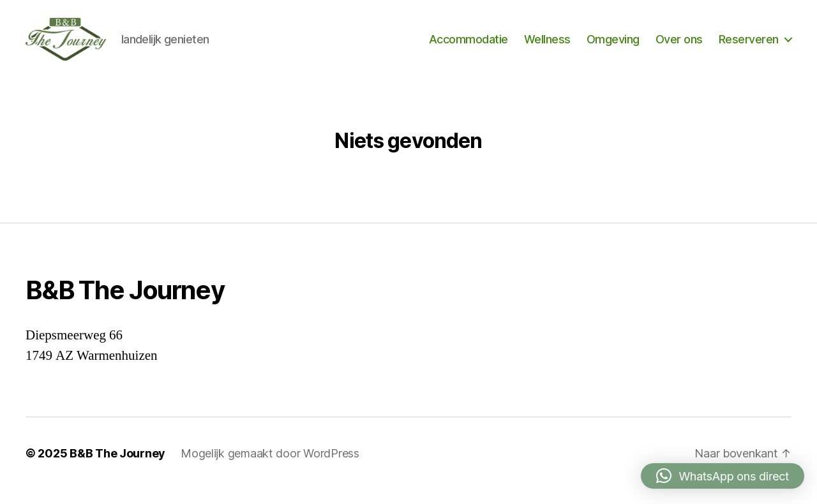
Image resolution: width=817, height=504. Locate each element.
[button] (723, 476)
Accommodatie (468, 46)
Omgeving (613, 46)
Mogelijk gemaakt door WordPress (270, 468)
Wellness (547, 46)
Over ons (679, 46)
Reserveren (749, 46)
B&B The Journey (117, 468)
